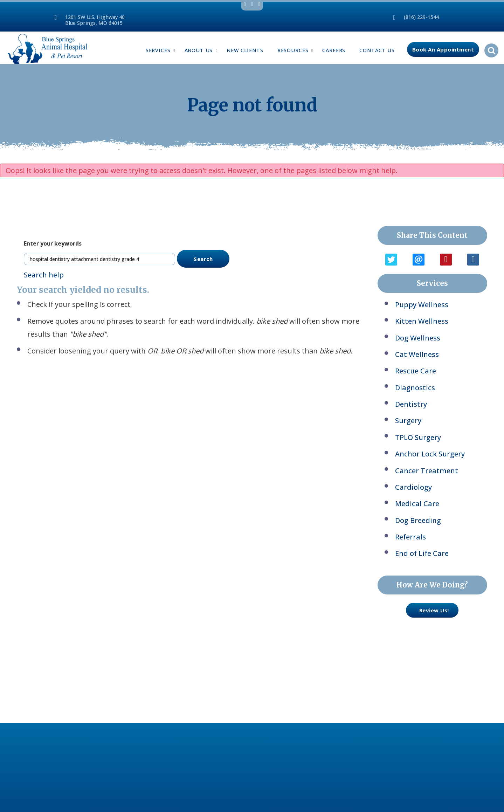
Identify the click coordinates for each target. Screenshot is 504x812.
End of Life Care (422, 553)
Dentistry (411, 404)
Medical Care (417, 504)
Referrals (410, 537)
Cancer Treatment (427, 471)
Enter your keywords (53, 243)
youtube (259, 4)
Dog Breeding (418, 520)
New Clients (245, 50)
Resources (296, 50)
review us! (427, 610)
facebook (245, 4)
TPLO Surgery (418, 437)
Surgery (408, 421)
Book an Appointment (443, 49)
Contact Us (377, 50)
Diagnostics (415, 388)
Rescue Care (416, 371)
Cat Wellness (417, 354)
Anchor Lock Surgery (430, 454)
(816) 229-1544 (421, 17)
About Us (202, 50)
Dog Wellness (418, 338)
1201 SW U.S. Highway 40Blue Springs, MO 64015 (95, 20)
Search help (44, 275)
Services (162, 50)
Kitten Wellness (422, 321)
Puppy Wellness (422, 305)
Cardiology (413, 487)
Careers (334, 50)
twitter (252, 4)
